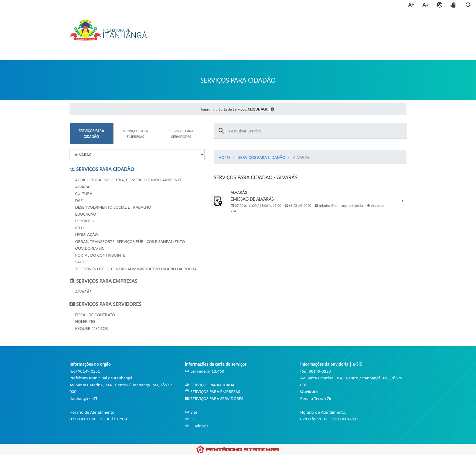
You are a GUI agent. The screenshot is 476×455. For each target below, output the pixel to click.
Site (191, 412)
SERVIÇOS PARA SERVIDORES (214, 399)
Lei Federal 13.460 (204, 371)
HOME (224, 157)
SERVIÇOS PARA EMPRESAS (212, 392)
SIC (190, 419)
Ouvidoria (197, 426)
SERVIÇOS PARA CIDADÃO (262, 157)
